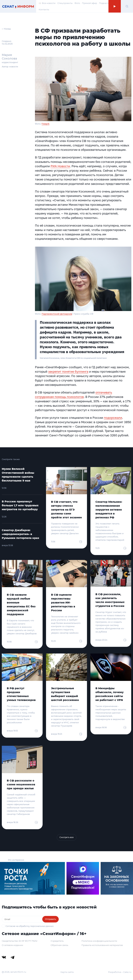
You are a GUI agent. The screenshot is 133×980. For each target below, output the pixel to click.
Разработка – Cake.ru (120, 972)
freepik (46, 124)
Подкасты (104, 3)
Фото (77, 3)
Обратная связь (59, 945)
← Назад (6, 29)
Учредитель (57, 941)
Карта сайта (67, 972)
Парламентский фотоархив (57, 314)
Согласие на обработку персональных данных (30, 926)
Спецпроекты (65, 3)
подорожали (113, 418)
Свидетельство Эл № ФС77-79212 (20, 941)
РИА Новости (60, 166)
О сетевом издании (12, 945)
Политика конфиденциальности (99, 941)
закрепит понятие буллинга (68, 371)
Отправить (50, 919)
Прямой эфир (90, 3)
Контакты (44, 9)
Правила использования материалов (102, 945)
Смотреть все (67, 837)
